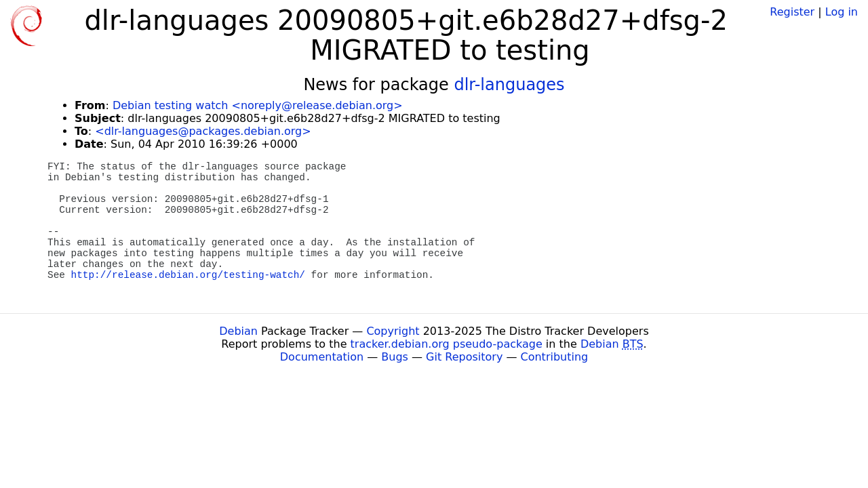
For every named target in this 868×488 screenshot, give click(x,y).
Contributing (555, 357)
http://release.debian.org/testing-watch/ (188, 275)
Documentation (322, 357)
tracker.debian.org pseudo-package (447, 344)
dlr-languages (509, 85)
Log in (842, 12)
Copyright (393, 331)
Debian (238, 331)
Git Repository (464, 357)
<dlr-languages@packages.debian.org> (203, 131)
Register (792, 12)
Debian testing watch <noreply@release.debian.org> (258, 105)
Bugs (395, 357)
